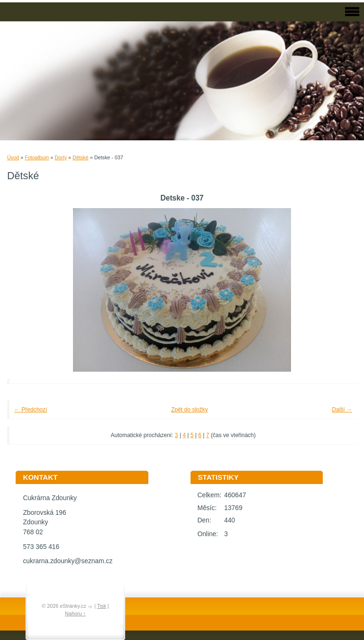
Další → (342, 410)
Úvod (13, 157)
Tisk (101, 606)
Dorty (61, 157)
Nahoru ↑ (75, 613)
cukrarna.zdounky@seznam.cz (68, 561)
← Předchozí (31, 410)
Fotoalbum (37, 157)
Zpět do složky (189, 410)
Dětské (81, 157)
